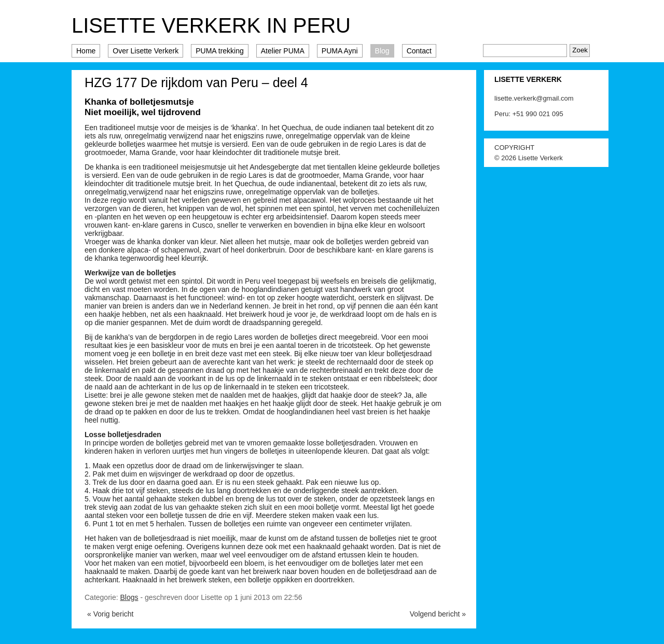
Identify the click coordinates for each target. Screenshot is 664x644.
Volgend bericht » (438, 614)
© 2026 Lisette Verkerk (529, 158)
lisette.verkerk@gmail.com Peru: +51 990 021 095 (534, 106)
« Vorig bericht (110, 614)
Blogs (129, 597)
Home (86, 51)
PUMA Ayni (340, 51)
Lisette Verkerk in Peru (211, 25)
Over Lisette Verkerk (146, 51)
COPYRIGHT (514, 148)
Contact (419, 51)
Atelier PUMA (283, 51)
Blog (382, 51)
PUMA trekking (220, 51)
